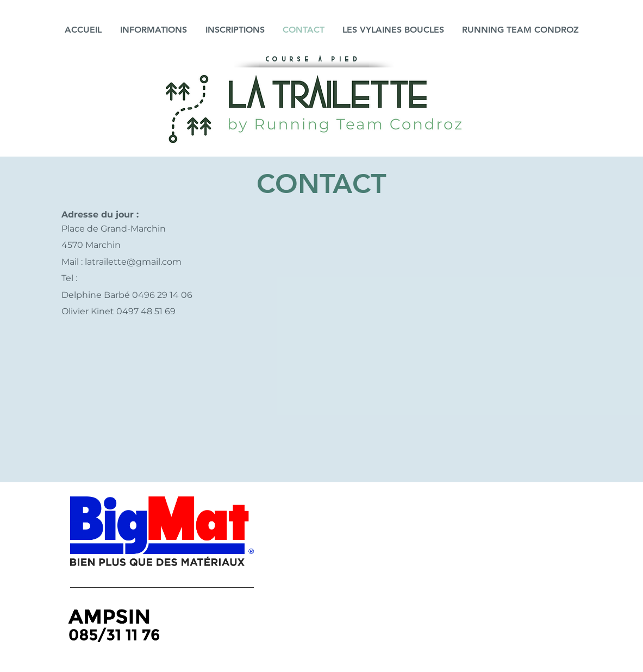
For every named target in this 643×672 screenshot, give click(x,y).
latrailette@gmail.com (133, 262)
